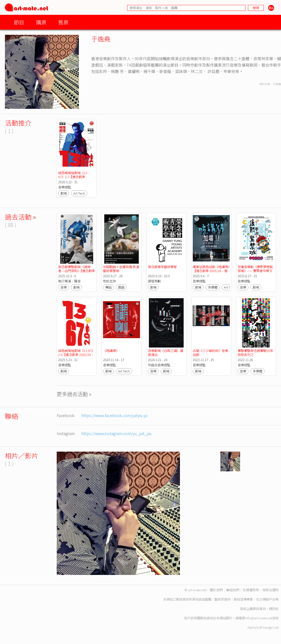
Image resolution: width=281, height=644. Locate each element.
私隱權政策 (251, 590)
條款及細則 (271, 590)
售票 (63, 22)
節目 (19, 22)
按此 (275, 609)
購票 (41, 22)
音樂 (64, 287)
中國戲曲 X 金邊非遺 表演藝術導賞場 (121, 269)
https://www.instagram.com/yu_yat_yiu (116, 433)
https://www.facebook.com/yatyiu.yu (114, 415)
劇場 (64, 193)
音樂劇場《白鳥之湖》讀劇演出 (166, 353)
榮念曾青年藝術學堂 (162, 267)
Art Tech (79, 193)
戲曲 (121, 287)
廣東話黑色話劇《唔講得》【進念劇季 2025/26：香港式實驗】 (211, 271)
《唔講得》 (111, 351)
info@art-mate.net (259, 618)
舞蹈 (108, 287)
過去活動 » (20, 217)
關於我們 (216, 590)
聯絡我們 (233, 590)
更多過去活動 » (74, 394)
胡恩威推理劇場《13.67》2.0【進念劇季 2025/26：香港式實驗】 (76, 355)
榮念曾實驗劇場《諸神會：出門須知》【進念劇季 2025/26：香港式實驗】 (77, 271)
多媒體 (213, 287)
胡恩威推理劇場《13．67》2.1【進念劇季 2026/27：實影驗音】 (74, 177)
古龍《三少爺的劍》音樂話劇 (210, 353)
